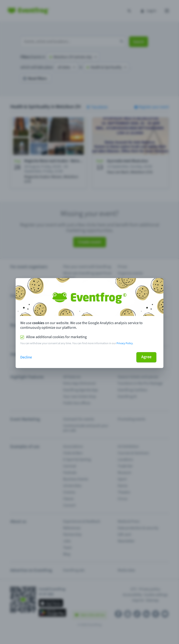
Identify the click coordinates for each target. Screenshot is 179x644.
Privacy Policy (125, 343)
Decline (26, 357)
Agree (146, 357)
